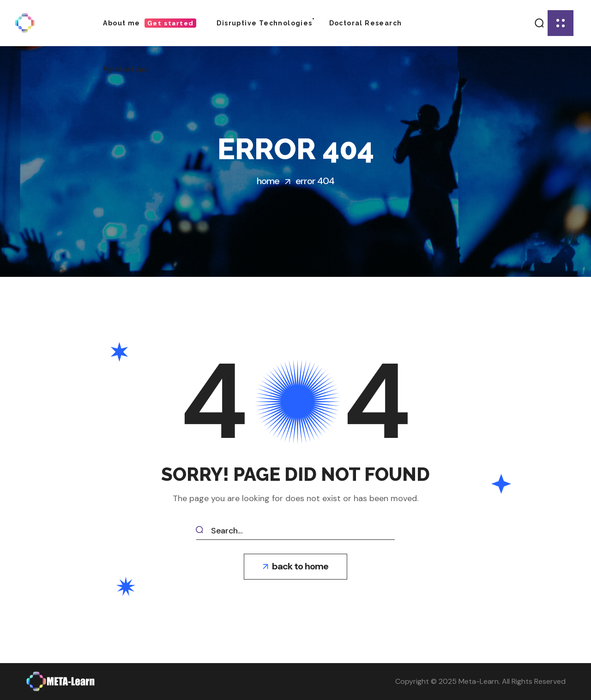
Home (268, 181)
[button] (540, 23)
